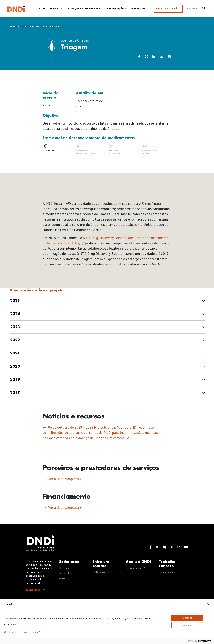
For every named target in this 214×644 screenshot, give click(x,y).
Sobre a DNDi (140, 9)
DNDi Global (34, 590)
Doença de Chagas (75, 41)
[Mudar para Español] (193, 9)
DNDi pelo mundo (102, 573)
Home (13, 26)
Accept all (187, 618)
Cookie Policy (29, 632)
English (10, 604)
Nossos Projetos (32, 26)
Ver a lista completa (64, 479)
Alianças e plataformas (83, 9)
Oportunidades (167, 573)
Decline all (187, 625)
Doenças (64, 568)
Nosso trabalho (50, 9)
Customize (10, 632)
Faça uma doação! (168, 9)
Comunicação (115, 9)
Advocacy (64, 578)
